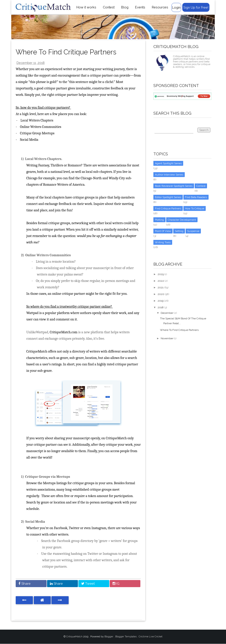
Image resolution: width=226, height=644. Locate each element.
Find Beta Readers (196, 197)
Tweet (88, 584)
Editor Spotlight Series (168, 197)
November (167, 338)
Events (140, 7)
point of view (163, 231)
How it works (86, 7)
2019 (160, 301)
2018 (161, 307)
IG (116, 584)
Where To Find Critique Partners (179, 330)
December (167, 313)
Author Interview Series (169, 175)
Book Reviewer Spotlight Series (174, 186)
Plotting (159, 220)
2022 (161, 281)
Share (24, 584)
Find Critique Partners (168, 208)
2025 (161, 274)
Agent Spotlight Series (168, 163)
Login (176, 7)
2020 (161, 294)
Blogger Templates (126, 637)
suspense (193, 231)
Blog (125, 7)
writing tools (163, 242)
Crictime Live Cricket (151, 637)
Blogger (109, 637)
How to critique (195, 208)
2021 (161, 287)
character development (182, 220)
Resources (160, 7)
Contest (109, 7)
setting (179, 231)
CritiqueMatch (75, 637)
